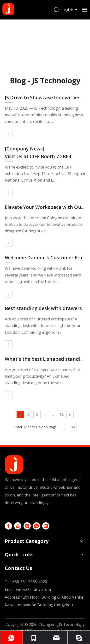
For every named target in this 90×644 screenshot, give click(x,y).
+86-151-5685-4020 (30, 582)
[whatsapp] (36, 526)
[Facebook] (8, 526)
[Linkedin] (46, 526)
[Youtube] (18, 526)
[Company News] (25, 149)
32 (62, 414)
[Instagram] (27, 526)
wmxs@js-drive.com (33, 589)
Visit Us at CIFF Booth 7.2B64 (38, 156)
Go (73, 427)
